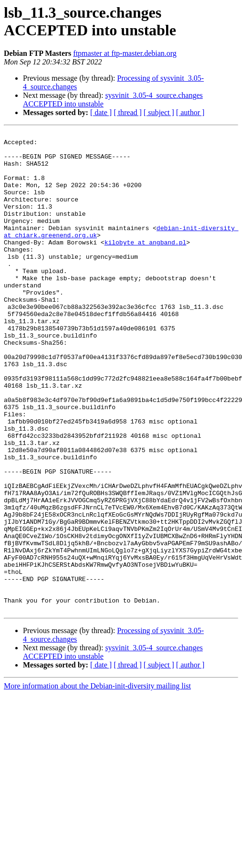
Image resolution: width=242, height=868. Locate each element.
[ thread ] (128, 112)
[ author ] (190, 112)
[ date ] (101, 112)
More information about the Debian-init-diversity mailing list (97, 782)
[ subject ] (159, 112)
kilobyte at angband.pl (146, 265)
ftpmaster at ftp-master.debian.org (125, 53)
